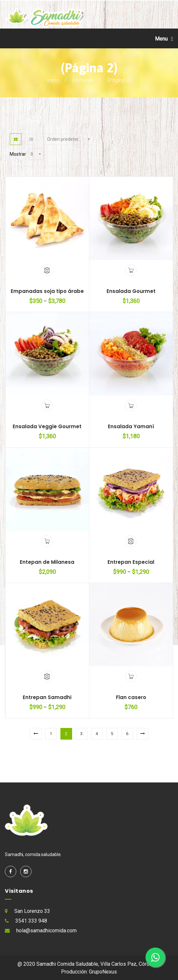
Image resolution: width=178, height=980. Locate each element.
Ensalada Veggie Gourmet (47, 426)
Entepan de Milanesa (47, 562)
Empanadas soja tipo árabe (47, 291)
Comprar (83, 80)
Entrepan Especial (131, 562)
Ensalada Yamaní (131, 426)
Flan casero (131, 697)
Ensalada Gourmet (131, 291)
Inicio (53, 80)
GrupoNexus (103, 972)
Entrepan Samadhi (47, 697)
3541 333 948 (31, 921)
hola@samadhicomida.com (46, 931)
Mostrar (18, 154)
